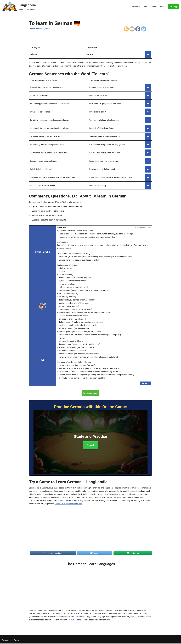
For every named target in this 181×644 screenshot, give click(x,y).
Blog (145, 7)
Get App (174, 7)
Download (136, 7)
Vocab (49, 29)
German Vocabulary (37, 29)
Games (153, 7)
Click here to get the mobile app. (104, 525)
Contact (162, 7)
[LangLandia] (20, 7)
